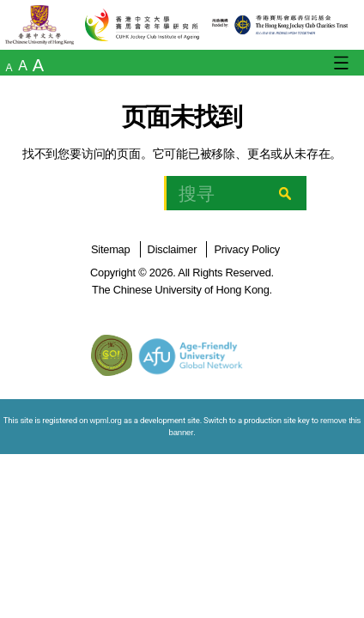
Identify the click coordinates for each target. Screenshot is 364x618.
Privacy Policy (247, 249)
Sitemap (110, 249)
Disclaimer (173, 249)
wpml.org (106, 420)
